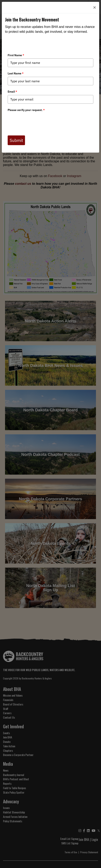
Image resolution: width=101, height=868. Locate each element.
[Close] (95, 7)
